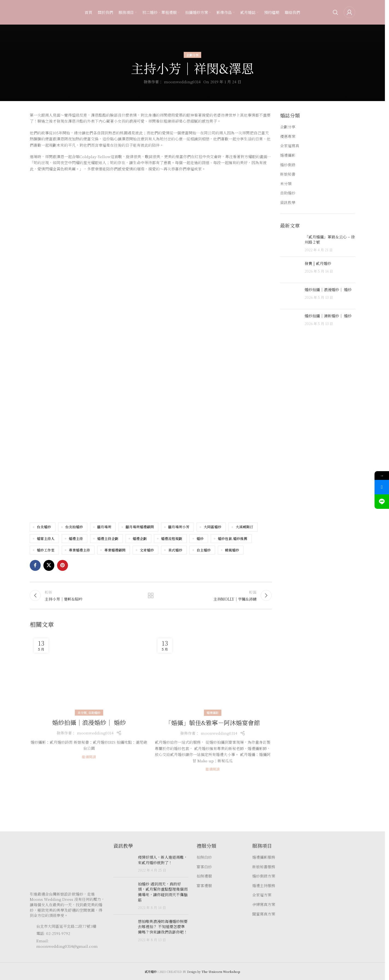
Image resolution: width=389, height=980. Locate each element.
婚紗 (200, 538)
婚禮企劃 (140, 538)
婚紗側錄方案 (264, 876)
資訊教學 (288, 203)
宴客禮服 (204, 886)
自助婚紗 (94, 713)
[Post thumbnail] (290, 243)
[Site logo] (41, 12)
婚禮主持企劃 (108, 538)
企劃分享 (192, 55)
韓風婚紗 (232, 550)
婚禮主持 (76, 538)
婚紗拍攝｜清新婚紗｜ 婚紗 (328, 316)
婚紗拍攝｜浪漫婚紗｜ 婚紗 (89, 722)
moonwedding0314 (182, 82)
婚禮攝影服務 (264, 857)
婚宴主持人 (46, 538)
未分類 (82, 713)
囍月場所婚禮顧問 (140, 527)
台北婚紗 (44, 527)
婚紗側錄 (288, 165)
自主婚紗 (204, 550)
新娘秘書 (288, 174)
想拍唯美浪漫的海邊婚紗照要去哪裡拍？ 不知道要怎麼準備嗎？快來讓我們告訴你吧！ (163, 927)
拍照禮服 (204, 876)
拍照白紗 (204, 857)
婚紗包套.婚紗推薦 (233, 538)
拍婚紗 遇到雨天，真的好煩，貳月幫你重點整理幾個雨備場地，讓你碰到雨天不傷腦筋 (163, 892)
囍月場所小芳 (179, 527)
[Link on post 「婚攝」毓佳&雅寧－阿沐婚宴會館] (213, 674)
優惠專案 (288, 136)
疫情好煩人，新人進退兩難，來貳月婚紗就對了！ (163, 860)
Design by (214, 972)
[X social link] (49, 565)
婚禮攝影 (213, 713)
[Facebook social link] (35, 565)
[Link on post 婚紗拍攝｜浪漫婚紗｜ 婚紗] (89, 674)
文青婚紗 (147, 550)
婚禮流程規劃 (172, 538)
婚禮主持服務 (264, 886)
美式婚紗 (175, 550)
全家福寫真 (290, 146)
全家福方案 (262, 895)
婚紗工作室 (46, 550)
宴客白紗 (204, 867)
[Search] (335, 12)
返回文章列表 (151, 595)
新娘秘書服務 (264, 867)
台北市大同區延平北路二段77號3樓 (66, 926)
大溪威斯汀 (244, 527)
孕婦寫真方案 (264, 904)
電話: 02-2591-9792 (53, 933)
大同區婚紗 (213, 527)
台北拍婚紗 (74, 527)
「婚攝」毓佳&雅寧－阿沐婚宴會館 (213, 723)
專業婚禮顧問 (115, 550)
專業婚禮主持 (79, 550)
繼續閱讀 (89, 757)
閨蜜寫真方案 (264, 914)
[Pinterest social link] (63, 565)
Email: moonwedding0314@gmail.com (67, 943)
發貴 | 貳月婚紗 (318, 263)
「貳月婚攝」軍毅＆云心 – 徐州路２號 (330, 240)
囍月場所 (104, 527)
